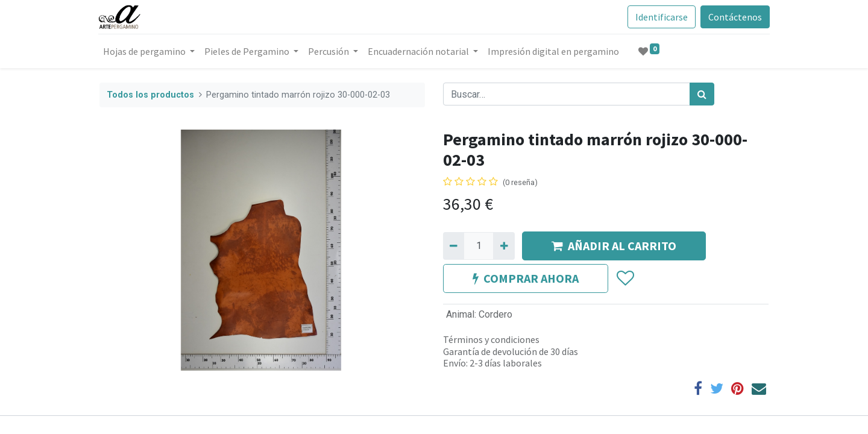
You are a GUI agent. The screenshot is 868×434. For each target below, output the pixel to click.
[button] (625, 278)
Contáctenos (734, 17)
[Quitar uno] (454, 246)
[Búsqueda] (702, 94)
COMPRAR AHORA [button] (526, 278)
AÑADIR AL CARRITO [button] (614, 246)
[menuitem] (555, 51)
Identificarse (660, 17)
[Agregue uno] (504, 246)
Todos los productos (150, 95)
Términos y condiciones (491, 339)
